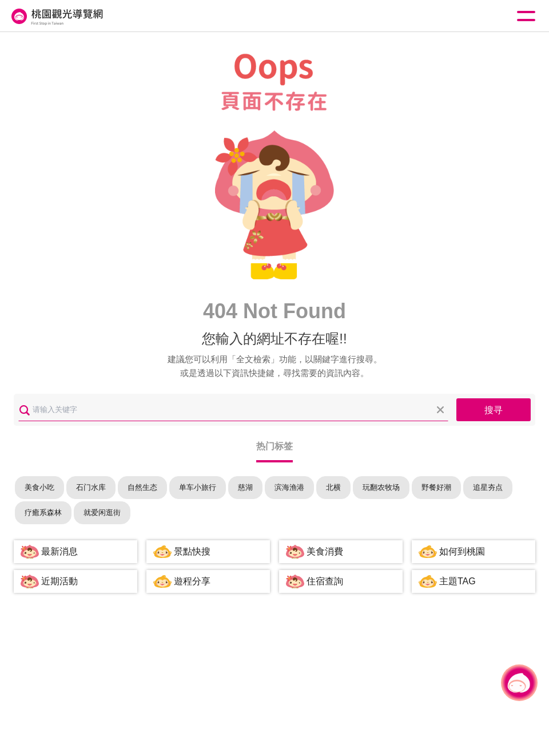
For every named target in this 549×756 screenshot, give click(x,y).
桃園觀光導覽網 (56, 16)
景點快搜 (192, 551)
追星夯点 (488, 487)
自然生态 (142, 487)
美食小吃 (39, 487)
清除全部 (440, 410)
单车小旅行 (198, 487)
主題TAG (457, 581)
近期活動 (59, 581)
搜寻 (494, 410)
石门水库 (91, 487)
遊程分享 (192, 581)
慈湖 (245, 487)
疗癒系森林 (43, 512)
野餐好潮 (436, 487)
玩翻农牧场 (381, 487)
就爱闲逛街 (102, 512)
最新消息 (59, 551)
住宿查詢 (325, 581)
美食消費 (325, 551)
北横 (333, 487)
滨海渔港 (289, 487)
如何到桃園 (462, 551)
